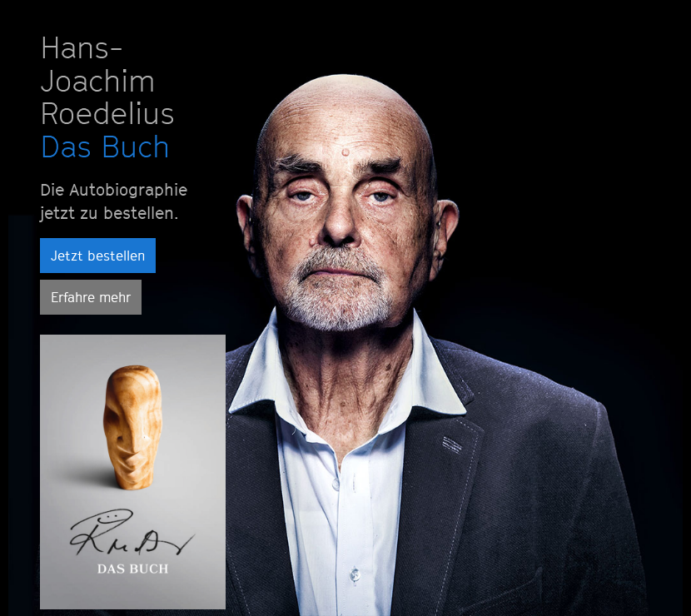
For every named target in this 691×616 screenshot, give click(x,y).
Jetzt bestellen (98, 256)
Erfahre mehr (91, 297)
